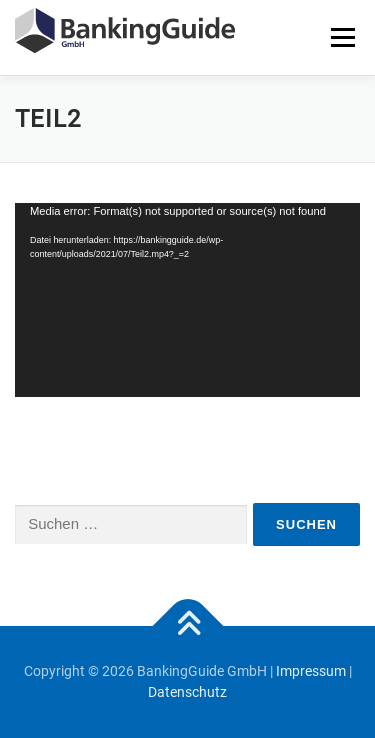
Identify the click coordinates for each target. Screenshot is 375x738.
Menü (342, 37)
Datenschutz (187, 692)
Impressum (311, 671)
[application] (187, 300)
